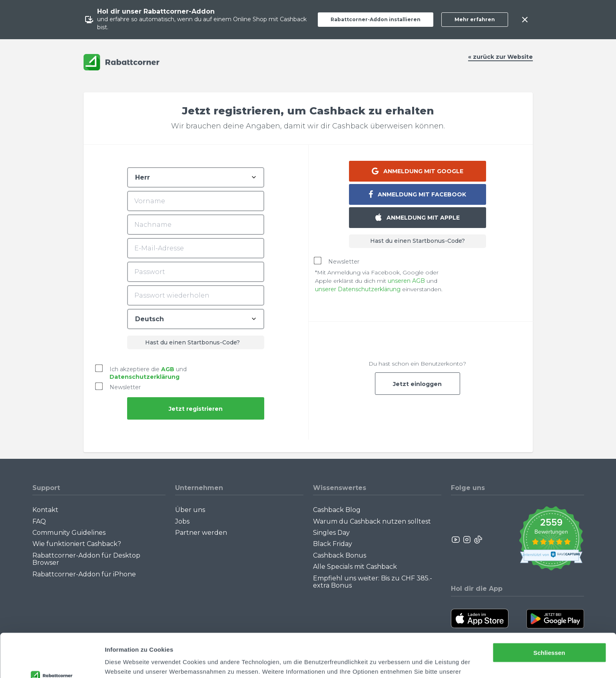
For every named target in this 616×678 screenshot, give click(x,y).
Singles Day (331, 533)
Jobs (182, 521)
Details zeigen (125, 662)
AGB (168, 369)
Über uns (190, 510)
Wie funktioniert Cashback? (77, 544)
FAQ (39, 521)
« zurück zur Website (500, 57)
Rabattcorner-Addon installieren (376, 19)
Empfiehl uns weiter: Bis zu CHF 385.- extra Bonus (373, 582)
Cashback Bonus (340, 555)
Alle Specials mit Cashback (355, 567)
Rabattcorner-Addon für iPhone (84, 574)
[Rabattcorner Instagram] (467, 540)
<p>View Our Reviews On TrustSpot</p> (551, 539)
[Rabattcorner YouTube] (456, 540)
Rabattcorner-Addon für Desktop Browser (86, 559)
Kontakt (45, 510)
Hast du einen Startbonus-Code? (418, 241)
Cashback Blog (337, 510)
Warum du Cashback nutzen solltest (372, 521)
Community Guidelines (69, 533)
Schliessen (549, 612)
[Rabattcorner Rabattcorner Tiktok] (478, 540)
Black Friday (333, 544)
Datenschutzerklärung (138, 640)
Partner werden (201, 533)
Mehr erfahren (475, 19)
